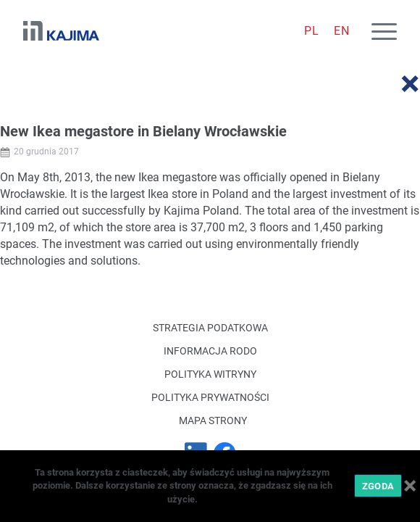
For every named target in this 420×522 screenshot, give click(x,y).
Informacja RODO (210, 351)
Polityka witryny (210, 374)
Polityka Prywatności (210, 397)
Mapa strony (213, 420)
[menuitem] (312, 31)
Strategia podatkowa (210, 328)
